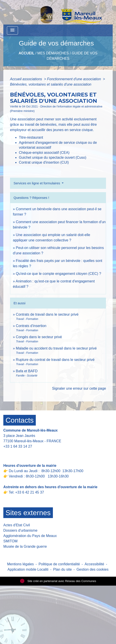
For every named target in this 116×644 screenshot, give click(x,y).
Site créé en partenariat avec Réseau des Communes (58, 581)
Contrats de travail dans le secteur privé (47, 314)
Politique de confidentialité (59, 564)
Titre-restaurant (31, 137)
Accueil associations (27, 79)
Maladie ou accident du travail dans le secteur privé (56, 348)
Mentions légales (20, 564)
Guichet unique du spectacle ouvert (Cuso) (53, 157)
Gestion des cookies (92, 569)
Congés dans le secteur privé (39, 337)
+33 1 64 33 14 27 (18, 446)
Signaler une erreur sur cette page (79, 388)
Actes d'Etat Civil (17, 525)
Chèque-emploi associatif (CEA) (44, 153)
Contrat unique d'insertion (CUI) (44, 162)
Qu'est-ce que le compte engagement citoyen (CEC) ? (58, 274)
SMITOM (10, 541)
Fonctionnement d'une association (75, 79)
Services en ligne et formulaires (37, 183)
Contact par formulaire (24, 453)
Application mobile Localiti (28, 569)
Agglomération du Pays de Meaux (30, 536)
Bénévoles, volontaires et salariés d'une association (51, 84)
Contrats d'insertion (31, 326)
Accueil (27, 53)
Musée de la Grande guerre (25, 546)
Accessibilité (94, 564)
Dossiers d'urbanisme (20, 530)
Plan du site (62, 569)
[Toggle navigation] (12, 30)
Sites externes (28, 513)
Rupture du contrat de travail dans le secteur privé (55, 360)
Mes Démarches (53, 53)
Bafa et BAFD (27, 371)
